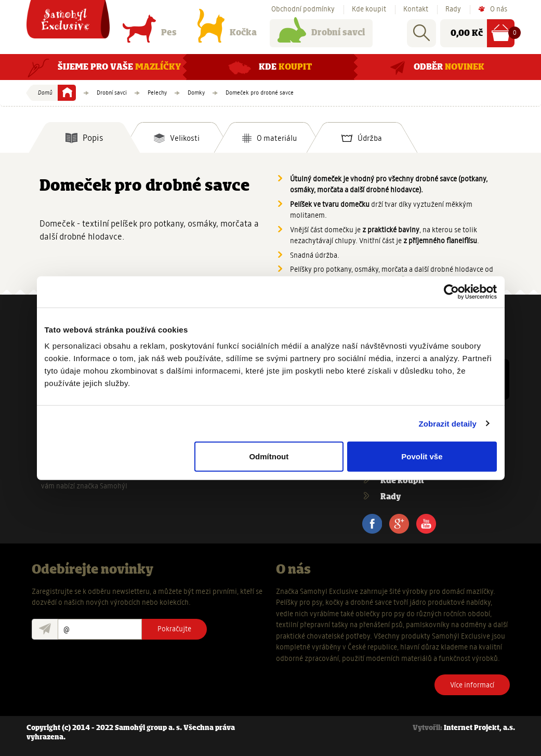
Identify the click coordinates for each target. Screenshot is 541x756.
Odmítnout (269, 456)
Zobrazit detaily (447, 423)
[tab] (84, 138)
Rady (453, 9)
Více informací (472, 685)
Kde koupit (369, 9)
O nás (499, 9)
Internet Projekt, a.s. (479, 728)
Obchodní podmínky (303, 9)
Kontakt (416, 9)
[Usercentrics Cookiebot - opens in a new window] (451, 291)
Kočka (227, 35)
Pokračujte (174, 629)
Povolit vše (422, 456)
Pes (150, 35)
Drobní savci (321, 35)
